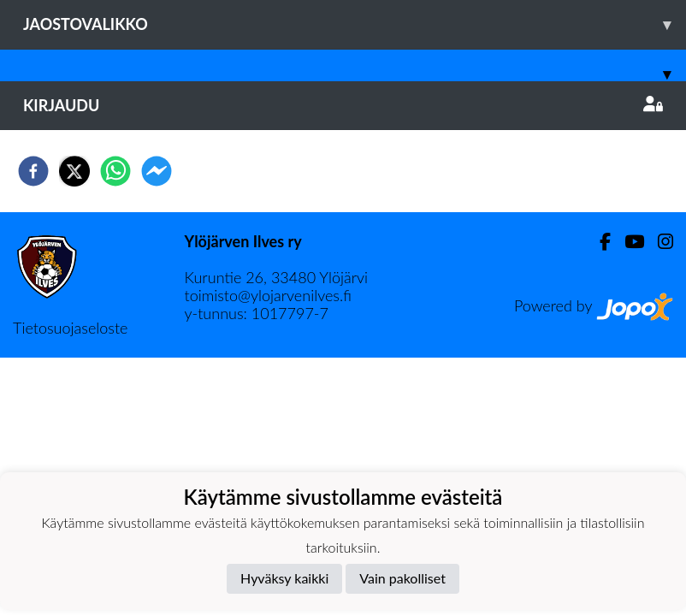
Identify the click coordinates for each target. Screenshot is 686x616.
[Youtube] (627, 242)
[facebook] (33, 171)
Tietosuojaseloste (70, 328)
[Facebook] (598, 242)
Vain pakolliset (402, 578)
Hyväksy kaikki (284, 578)
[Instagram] (659, 242)
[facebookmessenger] (157, 171)
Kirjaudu (343, 105)
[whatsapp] (115, 171)
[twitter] (74, 171)
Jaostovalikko (355, 24)
